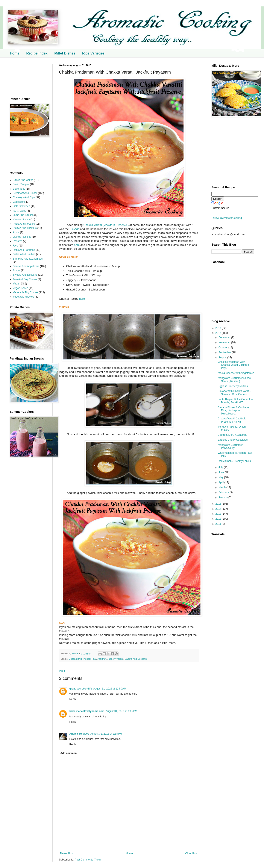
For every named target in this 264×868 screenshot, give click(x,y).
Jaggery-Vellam (115, 659)
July (221, 467)
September (225, 352)
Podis (16, 232)
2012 (219, 519)
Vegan (17, 284)
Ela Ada (74, 229)
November (225, 342)
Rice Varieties (93, 53)
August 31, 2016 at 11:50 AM (110, 689)
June (222, 472)
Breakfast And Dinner (25, 193)
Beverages (19, 189)
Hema (75, 653)
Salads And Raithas (24, 254)
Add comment (69, 753)
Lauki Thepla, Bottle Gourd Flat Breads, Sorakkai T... (236, 401)
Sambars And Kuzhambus (28, 259)
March (222, 487)
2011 (219, 524)
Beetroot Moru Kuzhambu (233, 435)
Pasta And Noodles (24, 224)
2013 (219, 514)
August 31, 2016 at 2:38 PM (106, 734)
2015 (219, 504)
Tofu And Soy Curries (25, 279)
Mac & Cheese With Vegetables (236, 373)
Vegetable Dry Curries (25, 292)
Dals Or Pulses (21, 206)
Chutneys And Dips (24, 197)
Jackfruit (102, 659)
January (223, 498)
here (77, 245)
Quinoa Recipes (22, 237)
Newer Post (67, 853)
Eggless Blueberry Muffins (233, 386)
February (224, 492)
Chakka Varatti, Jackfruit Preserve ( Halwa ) (232, 420)
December (225, 337)
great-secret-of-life (81, 689)
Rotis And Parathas (24, 250)
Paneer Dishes (21, 219)
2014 (219, 509)
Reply (73, 699)
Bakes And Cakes (23, 180)
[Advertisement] (28, 77)
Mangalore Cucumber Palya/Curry (230, 446)
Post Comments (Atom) (88, 860)
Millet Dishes (65, 53)
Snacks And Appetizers (26, 266)
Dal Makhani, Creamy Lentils (234, 461)
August (223, 357)
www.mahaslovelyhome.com (87, 711)
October (223, 348)
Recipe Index (37, 53)
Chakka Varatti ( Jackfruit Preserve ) (106, 225)
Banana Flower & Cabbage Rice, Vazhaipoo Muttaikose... (233, 411)
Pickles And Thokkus (25, 228)
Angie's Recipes (79, 734)
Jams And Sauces (23, 215)
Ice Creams (19, 211)
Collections (19, 202)
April (221, 482)
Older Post (191, 853)
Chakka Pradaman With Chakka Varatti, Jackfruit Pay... (233, 365)
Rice (15, 246)
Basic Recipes (21, 184)
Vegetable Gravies (23, 297)
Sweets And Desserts (136, 659)
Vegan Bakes (20, 288)
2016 (219, 333)
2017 (219, 328)
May (221, 477)
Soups (17, 271)
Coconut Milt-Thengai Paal (83, 659)
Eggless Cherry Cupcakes (233, 440)
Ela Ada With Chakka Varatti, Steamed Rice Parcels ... (234, 393)
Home (15, 53)
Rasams (18, 241)
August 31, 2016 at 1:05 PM (121, 711)
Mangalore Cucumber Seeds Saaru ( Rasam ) (234, 380)
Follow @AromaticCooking (227, 218)
